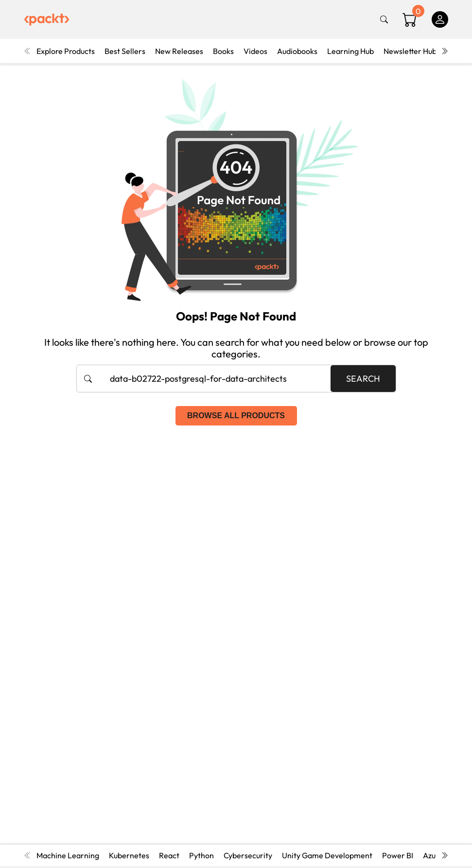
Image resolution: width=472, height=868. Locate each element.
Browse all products (236, 416)
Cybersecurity (248, 855)
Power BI (398, 855)
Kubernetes (129, 855)
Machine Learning (68, 855)
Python (201, 855)
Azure (433, 855)
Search (363, 379)
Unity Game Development (327, 855)
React (169, 855)
